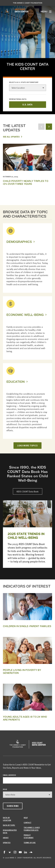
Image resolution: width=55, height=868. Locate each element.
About (6, 838)
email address (10, 775)
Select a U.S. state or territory (24, 82)
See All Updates (11, 137)
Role (5, 789)
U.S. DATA (27, 105)
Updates (7, 843)
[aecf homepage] (7, 11)
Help (26, 818)
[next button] (49, 127)
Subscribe (13, 806)
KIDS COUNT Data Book (28, 491)
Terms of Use (30, 843)
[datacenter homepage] (22, 11)
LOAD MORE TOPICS (27, 445)
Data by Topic (9, 825)
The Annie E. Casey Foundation (28, 3)
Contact (27, 822)
